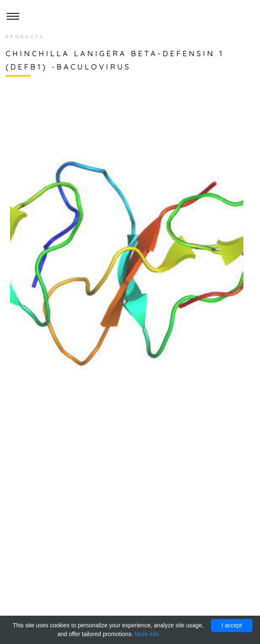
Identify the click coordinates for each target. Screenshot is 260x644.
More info (147, 634)
